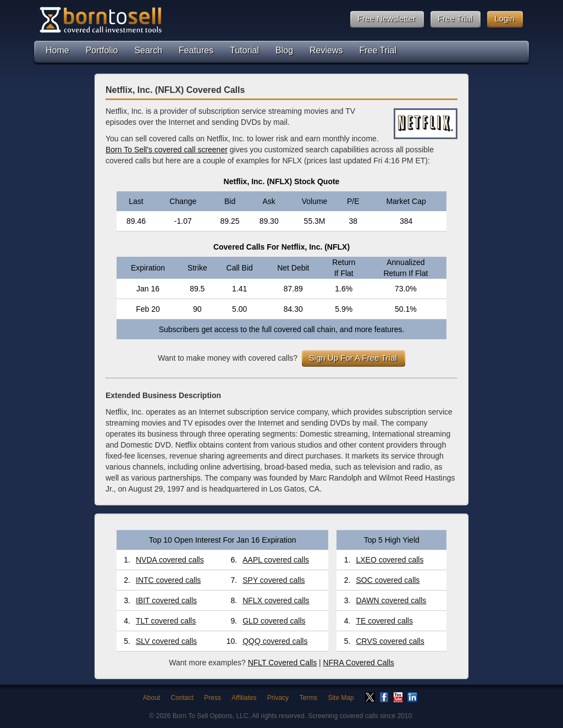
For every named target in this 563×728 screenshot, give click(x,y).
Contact (182, 698)
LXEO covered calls (390, 560)
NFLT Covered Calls (283, 663)
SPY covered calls (274, 580)
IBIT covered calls (166, 600)
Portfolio (102, 50)
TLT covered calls (166, 621)
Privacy (278, 698)
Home (57, 50)
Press (212, 698)
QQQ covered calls (275, 641)
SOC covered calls (388, 580)
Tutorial (244, 50)
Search (148, 50)
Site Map (341, 698)
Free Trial (378, 50)
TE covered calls (384, 621)
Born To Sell (100, 20)
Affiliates (244, 698)
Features (196, 50)
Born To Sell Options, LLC (211, 716)
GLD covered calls (274, 621)
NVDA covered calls (170, 560)
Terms (308, 698)
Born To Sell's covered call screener (167, 150)
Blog (284, 50)
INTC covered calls (168, 580)
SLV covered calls (166, 641)
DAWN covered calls (391, 600)
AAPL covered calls (276, 560)
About (151, 698)
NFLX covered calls (276, 600)
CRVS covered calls (390, 641)
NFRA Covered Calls (359, 663)
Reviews (326, 50)
